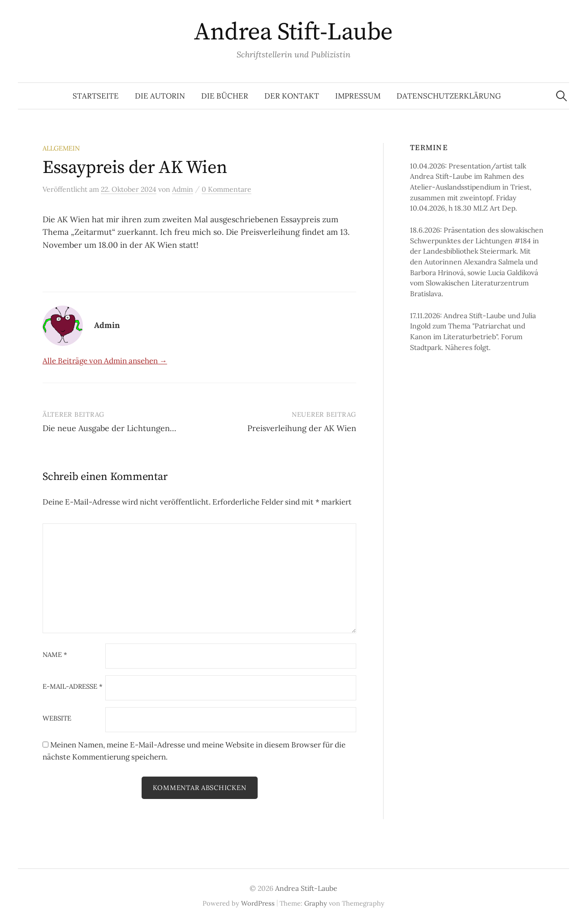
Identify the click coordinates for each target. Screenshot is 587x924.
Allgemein (61, 148)
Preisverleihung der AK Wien (302, 428)
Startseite (96, 96)
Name (55, 655)
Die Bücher (225, 96)
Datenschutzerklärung (449, 96)
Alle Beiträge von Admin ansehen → (105, 361)
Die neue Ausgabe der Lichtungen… (109, 428)
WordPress (258, 903)
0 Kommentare (227, 189)
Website (57, 719)
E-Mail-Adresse (73, 687)
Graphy (316, 903)
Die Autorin (160, 96)
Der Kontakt (292, 96)
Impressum (358, 96)
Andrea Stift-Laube (293, 32)
